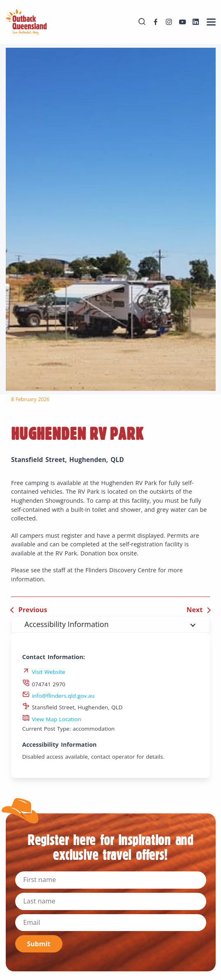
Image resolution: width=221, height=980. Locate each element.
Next (195, 610)
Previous (33, 610)
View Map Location (52, 719)
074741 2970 (44, 684)
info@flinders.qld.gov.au (58, 696)
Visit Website (48, 672)
